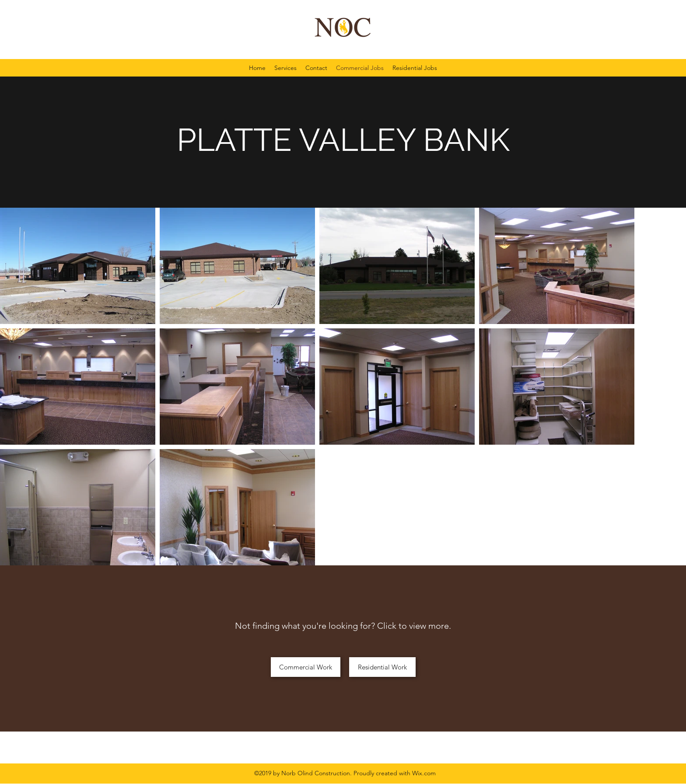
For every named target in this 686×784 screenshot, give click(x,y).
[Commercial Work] (306, 667)
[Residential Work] (382, 667)
